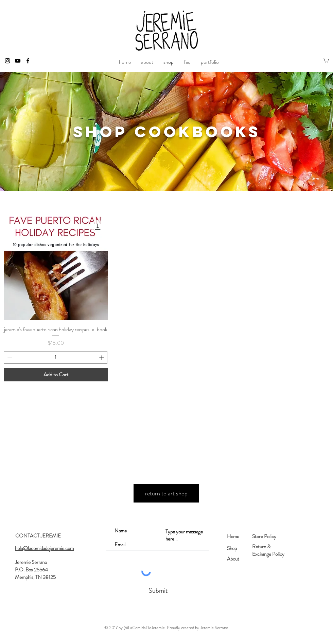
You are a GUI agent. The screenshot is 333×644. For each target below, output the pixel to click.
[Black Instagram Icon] (7, 61)
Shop (232, 548)
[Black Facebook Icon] (28, 61)
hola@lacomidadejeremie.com (44, 548)
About (233, 559)
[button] (326, 60)
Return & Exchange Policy (268, 550)
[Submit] (157, 591)
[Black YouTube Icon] (18, 61)
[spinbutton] (56, 357)
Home (233, 536)
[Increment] (102, 357)
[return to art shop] (166, 493)
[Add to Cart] (56, 375)
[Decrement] (9, 357)
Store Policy (264, 536)
